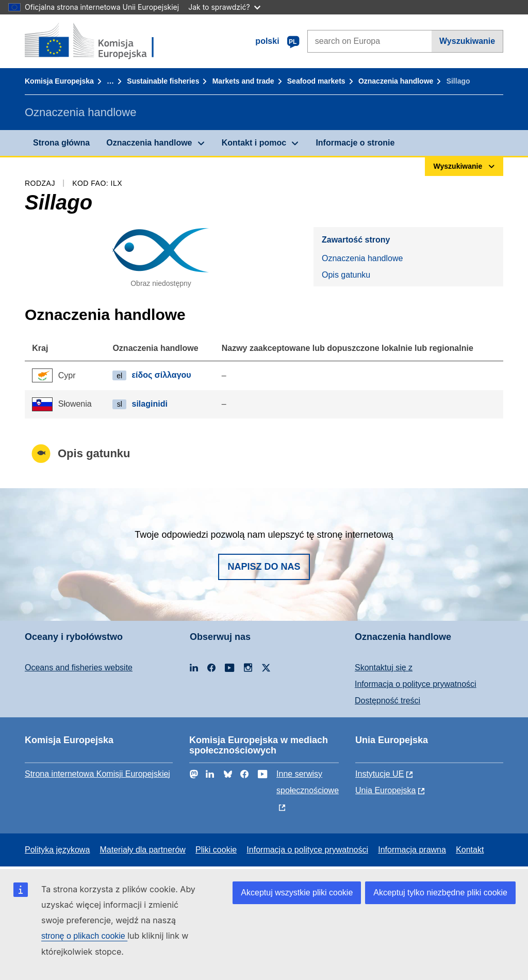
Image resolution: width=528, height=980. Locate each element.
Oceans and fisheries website (79, 668)
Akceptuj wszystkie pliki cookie (297, 893)
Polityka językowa (57, 850)
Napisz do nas (264, 567)
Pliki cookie (216, 850)
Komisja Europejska (59, 81)
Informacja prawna (412, 850)
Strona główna (61, 143)
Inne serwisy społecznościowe (308, 782)
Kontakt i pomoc (254, 143)
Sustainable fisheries (163, 81)
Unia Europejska (385, 790)
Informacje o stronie (355, 143)
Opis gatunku (346, 275)
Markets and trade (243, 81)
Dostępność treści (387, 701)
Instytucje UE (379, 774)
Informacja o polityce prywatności (416, 684)
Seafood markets (316, 81)
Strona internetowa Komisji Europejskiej (97, 774)
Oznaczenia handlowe (396, 81)
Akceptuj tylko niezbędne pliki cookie (440, 893)
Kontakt (470, 850)
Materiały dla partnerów (143, 850)
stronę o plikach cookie (84, 936)
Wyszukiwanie (467, 41)
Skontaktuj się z (384, 668)
